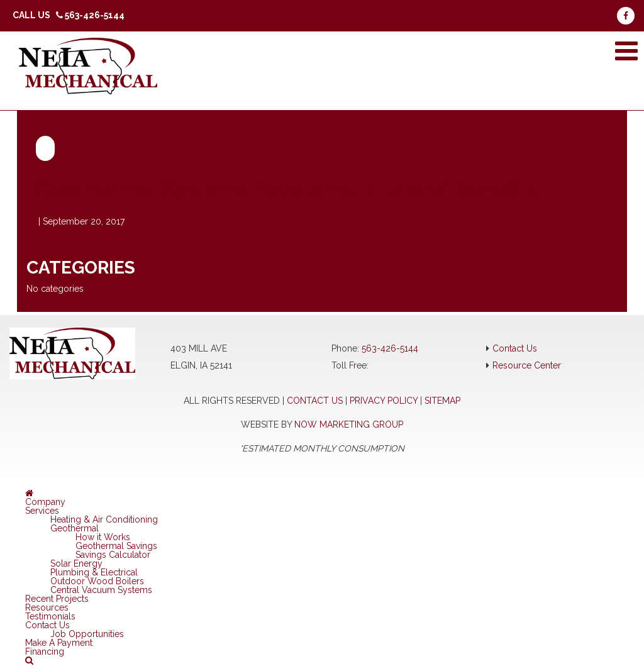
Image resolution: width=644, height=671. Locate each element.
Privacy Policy (384, 401)
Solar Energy (76, 563)
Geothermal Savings (116, 546)
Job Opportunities (87, 634)
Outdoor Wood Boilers (97, 581)
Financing (45, 652)
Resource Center (527, 365)
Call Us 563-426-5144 (69, 15)
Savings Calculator (113, 555)
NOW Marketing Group (349, 424)
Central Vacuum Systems (101, 590)
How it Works (103, 537)
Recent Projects (57, 599)
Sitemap (442, 401)
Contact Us (515, 348)
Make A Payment (59, 643)
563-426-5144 (390, 348)
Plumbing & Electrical (94, 572)
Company (45, 502)
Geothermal (75, 528)
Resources (47, 607)
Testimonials (50, 616)
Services (42, 511)
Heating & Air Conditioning (104, 519)
